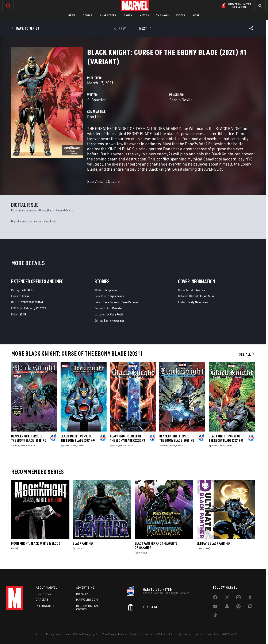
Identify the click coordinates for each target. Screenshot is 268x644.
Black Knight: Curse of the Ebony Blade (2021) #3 (127, 438)
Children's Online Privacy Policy (148, 634)
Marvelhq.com (87, 600)
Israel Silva (207, 296)
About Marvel (46, 588)
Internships (45, 606)
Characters (108, 15)
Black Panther (83, 543)
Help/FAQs (44, 594)
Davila (24, 445)
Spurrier (15, 445)
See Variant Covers (103, 181)
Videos (181, 15)
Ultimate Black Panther (213, 543)
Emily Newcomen (114, 320)
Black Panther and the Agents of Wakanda (156, 545)
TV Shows (163, 15)
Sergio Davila (181, 100)
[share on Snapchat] (227, 607)
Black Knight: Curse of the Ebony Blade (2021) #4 (78, 438)
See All (247, 354)
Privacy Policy (54, 634)
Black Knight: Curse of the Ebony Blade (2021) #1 (226, 438)
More (196, 15)
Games (128, 15)
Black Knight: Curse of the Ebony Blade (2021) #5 (29, 438)
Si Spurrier (96, 100)
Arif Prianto (114, 308)
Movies (144, 15)
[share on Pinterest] (238, 607)
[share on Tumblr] (250, 598)
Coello (31, 445)
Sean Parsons (111, 302)
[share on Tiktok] (215, 616)
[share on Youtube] (215, 607)
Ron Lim (94, 117)
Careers (42, 600)
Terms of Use (35, 634)
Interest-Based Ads (207, 634)
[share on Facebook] (215, 598)
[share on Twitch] (250, 607)
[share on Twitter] (227, 598)
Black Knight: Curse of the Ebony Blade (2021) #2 (177, 438)
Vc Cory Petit (115, 314)
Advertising (85, 588)
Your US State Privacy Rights (82, 634)
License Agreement (180, 634)
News (72, 15)
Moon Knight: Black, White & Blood (36, 543)
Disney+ (82, 594)
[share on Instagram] (238, 598)
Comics (87, 15)
